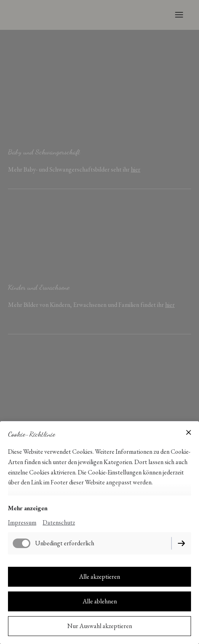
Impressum (22, 522)
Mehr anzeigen (28, 508)
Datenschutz (59, 522)
